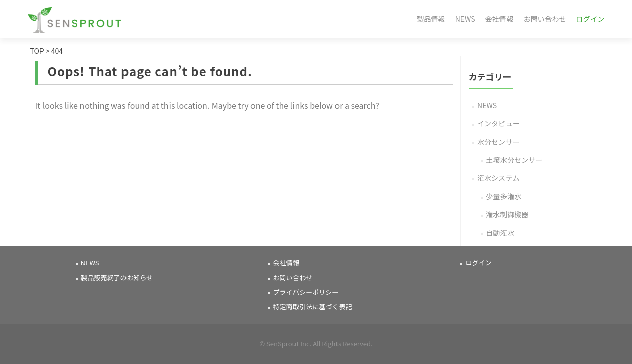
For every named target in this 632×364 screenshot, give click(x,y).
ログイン (591, 19)
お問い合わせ (545, 19)
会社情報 (499, 19)
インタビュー (498, 123)
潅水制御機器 (507, 214)
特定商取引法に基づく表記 (313, 307)
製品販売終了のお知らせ (117, 277)
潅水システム (498, 178)
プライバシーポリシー (306, 292)
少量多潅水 (503, 196)
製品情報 (431, 19)
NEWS (465, 19)
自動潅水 (500, 233)
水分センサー (498, 142)
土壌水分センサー (514, 160)
